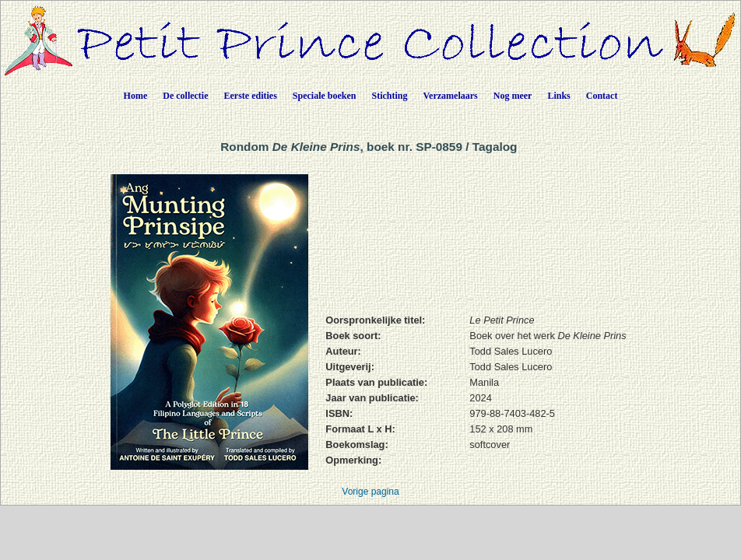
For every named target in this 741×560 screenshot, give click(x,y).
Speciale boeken (325, 96)
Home (136, 96)
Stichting (390, 96)
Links (558, 96)
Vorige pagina (370, 492)
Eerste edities (251, 96)
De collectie (185, 96)
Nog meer (513, 96)
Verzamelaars (451, 96)
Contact (602, 96)
